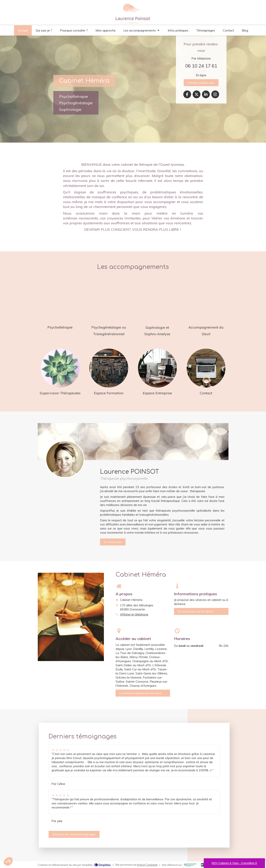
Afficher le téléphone (134, 614)
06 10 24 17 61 (201, 66)
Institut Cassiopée (147, 865)
